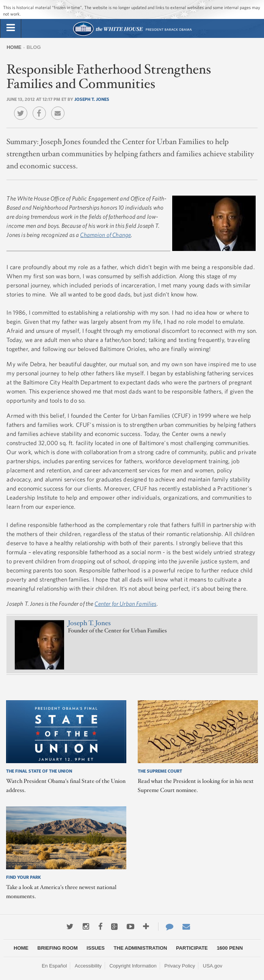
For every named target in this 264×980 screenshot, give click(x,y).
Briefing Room (58, 948)
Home (14, 47)
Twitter (23, 108)
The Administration (141, 948)
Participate (192, 948)
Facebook (41, 108)
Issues (96, 948)
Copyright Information (133, 966)
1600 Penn (230, 948)
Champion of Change (105, 235)
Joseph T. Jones (92, 99)
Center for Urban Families (125, 604)
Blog (34, 47)
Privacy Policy (180, 966)
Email (60, 108)
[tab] (11, 28)
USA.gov (213, 966)
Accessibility (88, 966)
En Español (54, 966)
